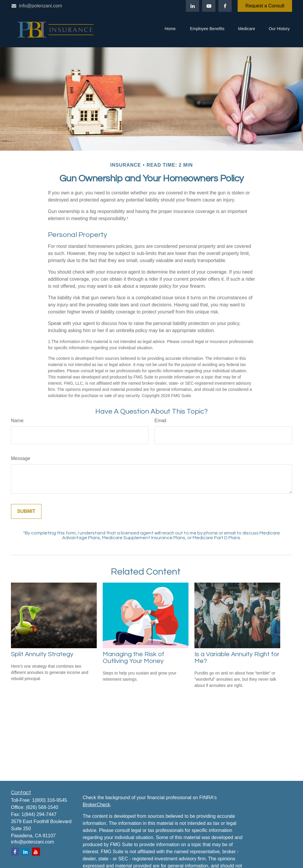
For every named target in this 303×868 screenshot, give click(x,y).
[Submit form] (26, 511)
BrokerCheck (96, 805)
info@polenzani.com (37, 6)
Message (21, 458)
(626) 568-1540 (42, 807)
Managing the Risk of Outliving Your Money (133, 658)
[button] (170, 30)
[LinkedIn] (192, 6)
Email (160, 421)
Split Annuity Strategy (42, 654)
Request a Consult (265, 6)
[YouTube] (209, 6)
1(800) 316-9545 (49, 800)
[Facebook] (225, 6)
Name (17, 421)
